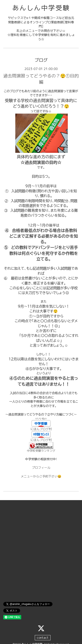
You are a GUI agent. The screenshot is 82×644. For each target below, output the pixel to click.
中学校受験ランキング (41, 451)
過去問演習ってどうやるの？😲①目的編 (41, 79)
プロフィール (41, 468)
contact (43, 638)
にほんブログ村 (41, 429)
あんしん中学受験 (41, 8)
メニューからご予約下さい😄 (41, 476)
